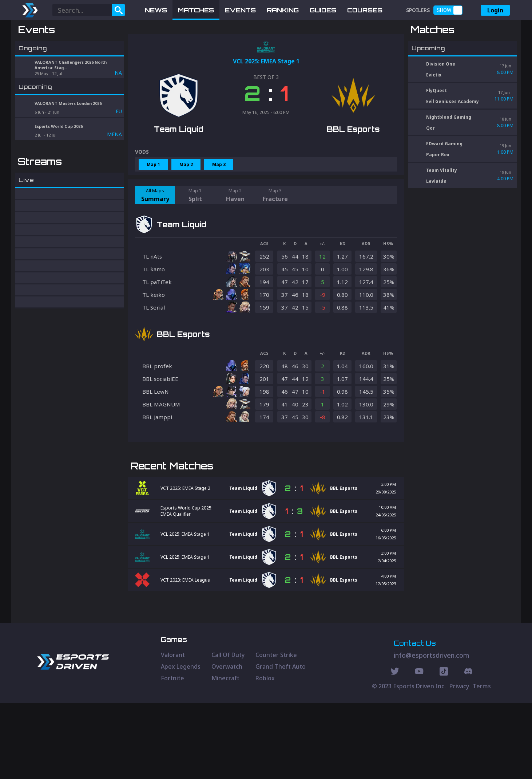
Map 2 (186, 202)
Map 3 (219, 202)
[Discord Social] (444, 748)
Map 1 (153, 202)
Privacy (459, 762)
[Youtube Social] (419, 748)
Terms (482, 762)
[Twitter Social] (395, 748)
